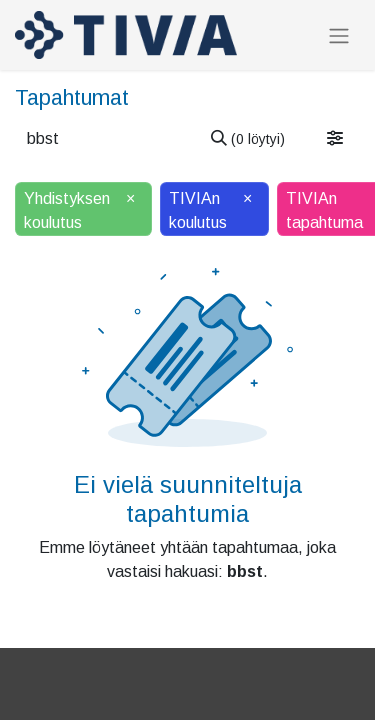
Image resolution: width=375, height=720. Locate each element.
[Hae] (248, 139)
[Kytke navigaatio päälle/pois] (339, 35)
